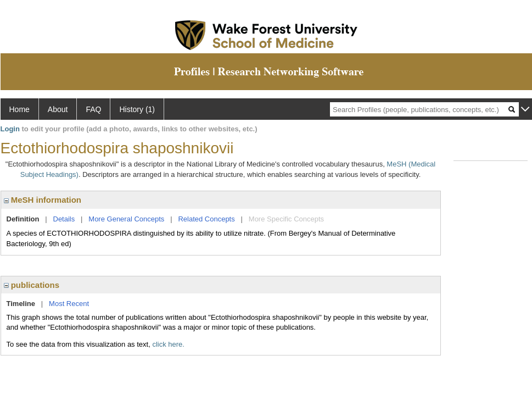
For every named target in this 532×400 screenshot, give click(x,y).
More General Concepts (126, 219)
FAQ (93, 109)
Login (10, 129)
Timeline (21, 304)
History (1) (137, 109)
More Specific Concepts (286, 219)
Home (19, 109)
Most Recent (69, 304)
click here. (168, 344)
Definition (23, 219)
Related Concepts (206, 219)
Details (64, 219)
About (58, 109)
